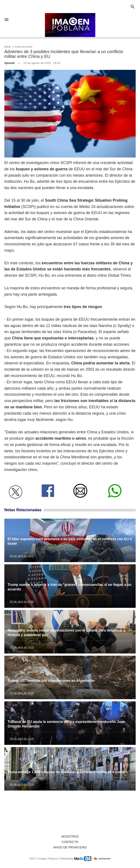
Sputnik (10, 63)
